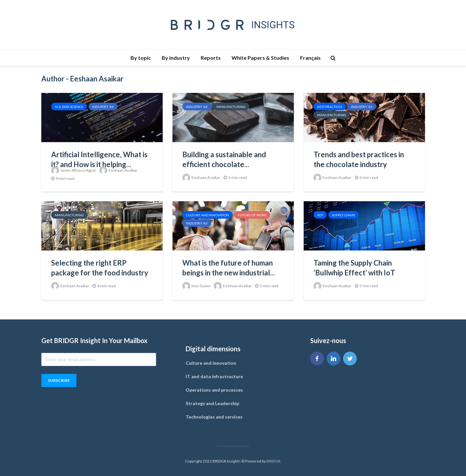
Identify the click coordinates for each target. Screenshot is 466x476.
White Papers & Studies (260, 58)
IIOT (320, 215)
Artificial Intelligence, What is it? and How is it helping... (99, 159)
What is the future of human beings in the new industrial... (229, 268)
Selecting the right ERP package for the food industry (100, 268)
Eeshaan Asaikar (118, 170)
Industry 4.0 (103, 107)
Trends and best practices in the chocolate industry (359, 159)
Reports (211, 58)
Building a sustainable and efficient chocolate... (224, 159)
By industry (176, 58)
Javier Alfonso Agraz (74, 170)
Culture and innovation (207, 215)
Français (310, 58)
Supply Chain (343, 215)
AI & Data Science (69, 107)
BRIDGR (274, 461)
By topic (141, 58)
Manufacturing (231, 107)
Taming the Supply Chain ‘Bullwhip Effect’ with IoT (354, 268)
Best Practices (330, 107)
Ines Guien (196, 286)
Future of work (252, 215)
